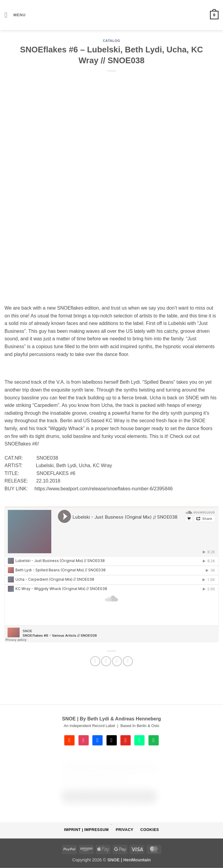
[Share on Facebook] (106, 661)
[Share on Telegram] (128, 661)
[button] (15, 15)
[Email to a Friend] (117, 661)
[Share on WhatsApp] (95, 661)
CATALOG (112, 41)
